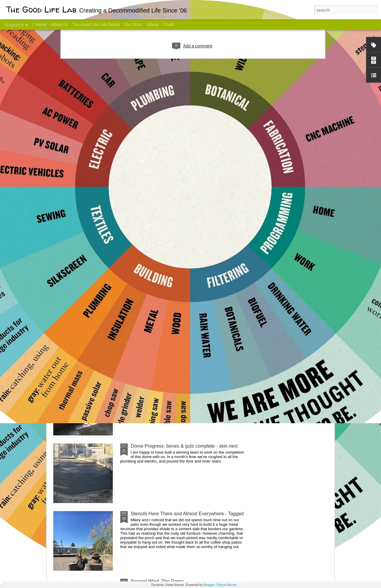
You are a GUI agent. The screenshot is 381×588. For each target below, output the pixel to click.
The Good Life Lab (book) (96, 24)
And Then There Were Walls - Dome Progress (179, 378)
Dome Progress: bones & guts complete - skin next (184, 446)
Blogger (209, 585)
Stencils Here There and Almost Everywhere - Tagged (187, 514)
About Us (60, 24)
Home (41, 24)
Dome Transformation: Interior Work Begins (176, 285)
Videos (153, 24)
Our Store (133, 24)
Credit (168, 24)
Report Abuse (227, 585)
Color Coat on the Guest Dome (96, 352)
